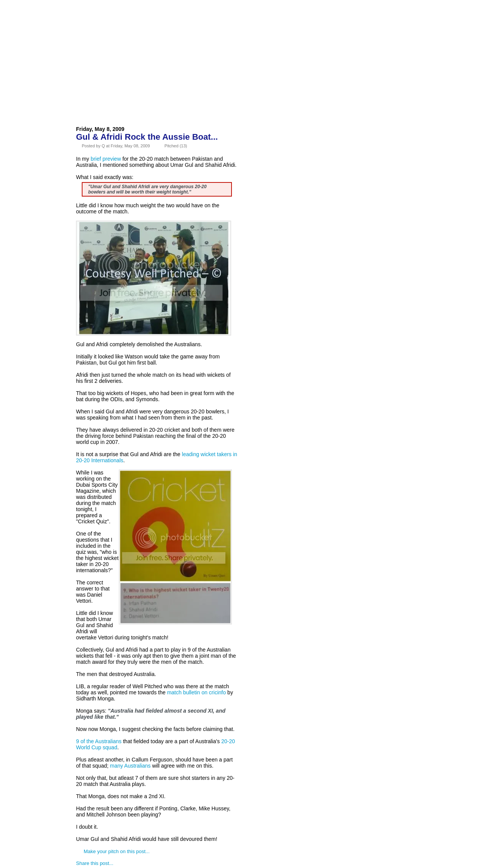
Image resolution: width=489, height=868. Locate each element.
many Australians (130, 766)
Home (90, 24)
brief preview (106, 159)
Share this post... (95, 863)
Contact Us (208, 24)
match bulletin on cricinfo (196, 692)
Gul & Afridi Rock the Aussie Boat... (147, 137)
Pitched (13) (176, 146)
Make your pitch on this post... (117, 851)
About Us (123, 24)
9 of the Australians (99, 741)
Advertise (164, 24)
